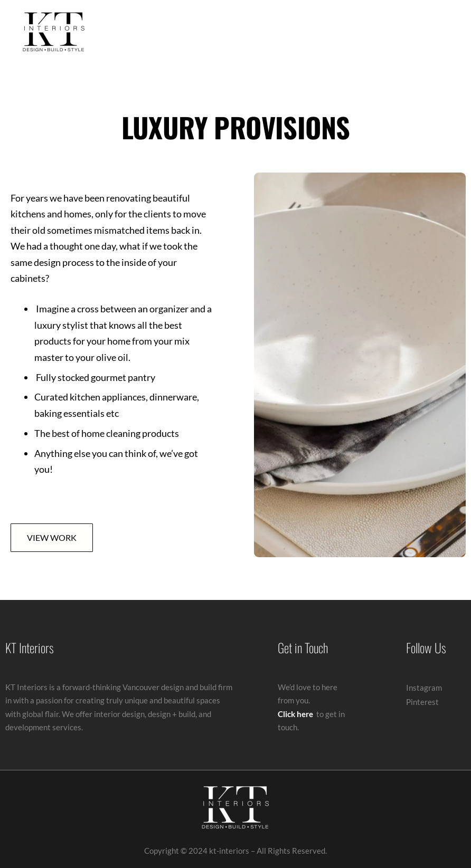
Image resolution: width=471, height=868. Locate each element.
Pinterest (422, 702)
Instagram (424, 688)
